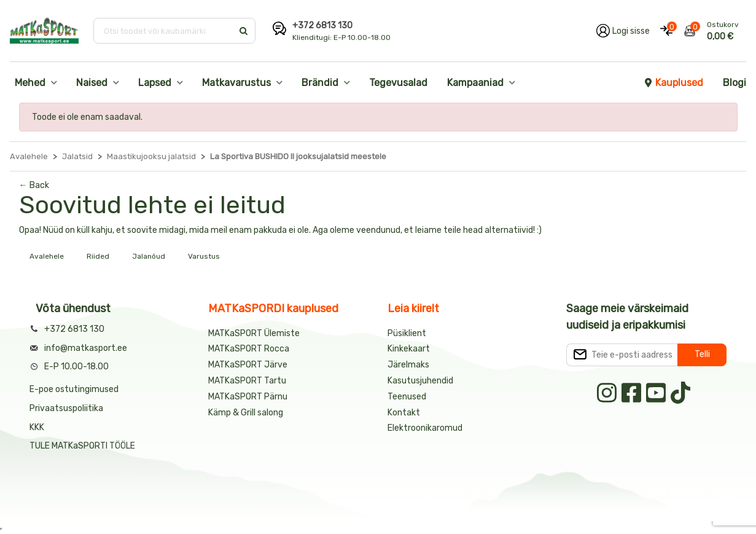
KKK (37, 427)
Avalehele (47, 256)
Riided (98, 256)
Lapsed (155, 83)
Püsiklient (407, 333)
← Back (34, 185)
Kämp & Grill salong (246, 413)
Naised (92, 83)
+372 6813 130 (322, 26)
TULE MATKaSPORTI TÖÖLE (82, 446)
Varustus (204, 256)
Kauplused (673, 83)
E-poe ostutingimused (74, 389)
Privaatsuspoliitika (66, 408)
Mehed (30, 83)
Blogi (735, 83)
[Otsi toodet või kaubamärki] (164, 31)
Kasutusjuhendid (420, 381)
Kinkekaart (409, 349)
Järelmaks (408, 365)
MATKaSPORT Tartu (247, 381)
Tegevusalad (398, 83)
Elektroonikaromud (425, 428)
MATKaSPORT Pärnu (249, 397)
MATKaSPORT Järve (248, 365)
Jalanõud (149, 256)
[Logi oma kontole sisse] (623, 31)
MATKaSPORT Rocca (249, 349)
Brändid (320, 83)
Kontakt (404, 413)
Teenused (407, 397)
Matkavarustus (236, 83)
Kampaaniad (475, 83)
